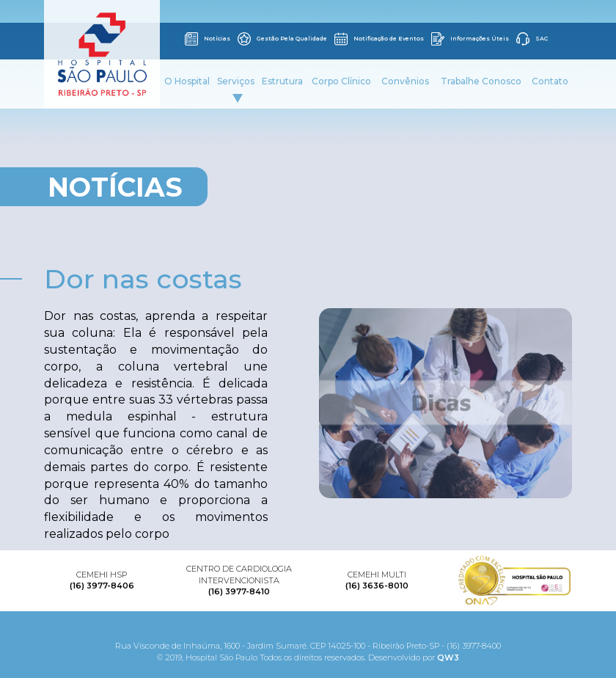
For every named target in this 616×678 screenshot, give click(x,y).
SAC (532, 39)
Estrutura (282, 81)
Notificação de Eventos (379, 39)
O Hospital (187, 81)
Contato (550, 81)
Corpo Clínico (341, 81)
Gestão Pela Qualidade (282, 39)
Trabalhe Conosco (481, 81)
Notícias (208, 39)
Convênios (405, 81)
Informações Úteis (470, 39)
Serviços (236, 89)
